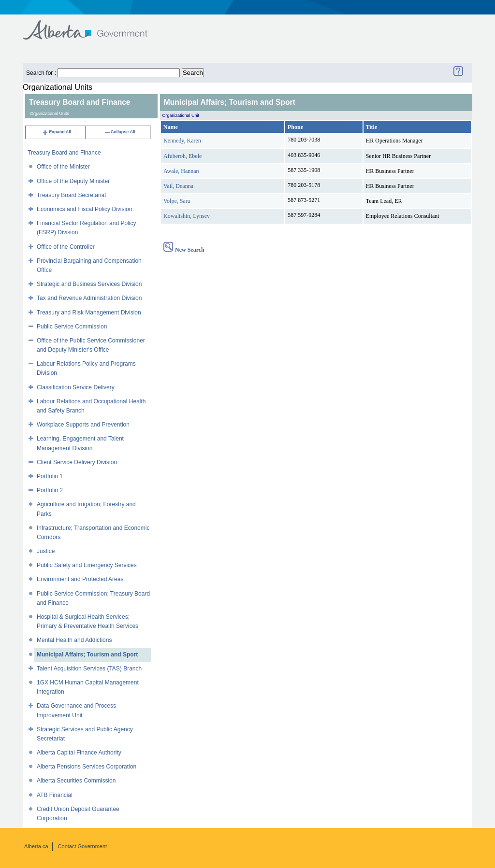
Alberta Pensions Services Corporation (87, 767)
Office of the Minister (63, 167)
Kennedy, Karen (182, 141)
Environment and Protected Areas (80, 579)
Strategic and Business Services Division (89, 284)
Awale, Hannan (181, 171)
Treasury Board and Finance (64, 153)
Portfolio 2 (50, 490)
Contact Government (83, 846)
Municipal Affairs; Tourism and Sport (87, 655)
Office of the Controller (66, 247)
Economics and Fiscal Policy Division (84, 209)
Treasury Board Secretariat (72, 195)
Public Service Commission (72, 327)
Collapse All (120, 132)
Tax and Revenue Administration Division (89, 298)
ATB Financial (55, 795)
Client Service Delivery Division (77, 462)
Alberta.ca (36, 846)
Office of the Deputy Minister (73, 181)
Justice (46, 551)
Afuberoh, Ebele (182, 156)
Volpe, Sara (177, 201)
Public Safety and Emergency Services (87, 565)
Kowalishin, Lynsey (187, 216)
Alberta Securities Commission (76, 781)
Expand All (57, 132)
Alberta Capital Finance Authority (79, 753)
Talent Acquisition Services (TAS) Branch (89, 669)
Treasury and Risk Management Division (89, 313)
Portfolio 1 (50, 476)
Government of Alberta (93, 25)
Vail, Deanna (178, 186)
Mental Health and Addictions (74, 640)
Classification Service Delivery (76, 387)
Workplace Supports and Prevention (83, 425)
